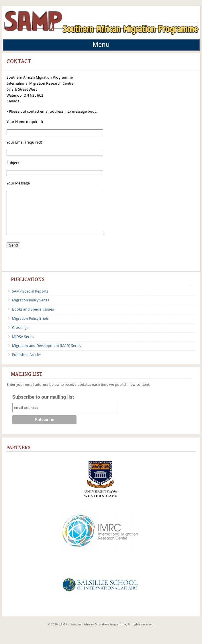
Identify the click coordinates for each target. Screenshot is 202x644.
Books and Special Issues (33, 318)
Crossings (20, 336)
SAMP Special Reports (30, 300)
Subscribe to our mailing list (43, 406)
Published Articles (27, 363)
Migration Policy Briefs (30, 327)
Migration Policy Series (31, 309)
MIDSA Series (23, 345)
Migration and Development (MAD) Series (47, 354)
